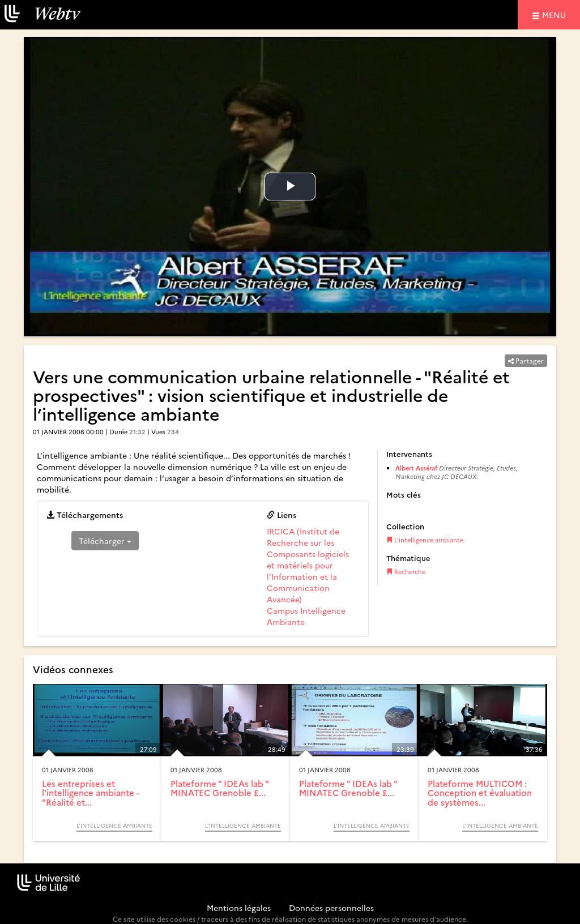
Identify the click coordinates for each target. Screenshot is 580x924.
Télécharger (105, 541)
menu (556, 14)
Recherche (406, 572)
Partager (526, 360)
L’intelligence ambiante (425, 540)
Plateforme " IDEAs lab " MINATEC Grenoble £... (219, 788)
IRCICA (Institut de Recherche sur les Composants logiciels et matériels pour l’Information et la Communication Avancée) (308, 565)
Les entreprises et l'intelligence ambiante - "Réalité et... (91, 793)
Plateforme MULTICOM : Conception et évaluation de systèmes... (480, 793)
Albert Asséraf (417, 468)
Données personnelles (331, 908)
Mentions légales (239, 908)
